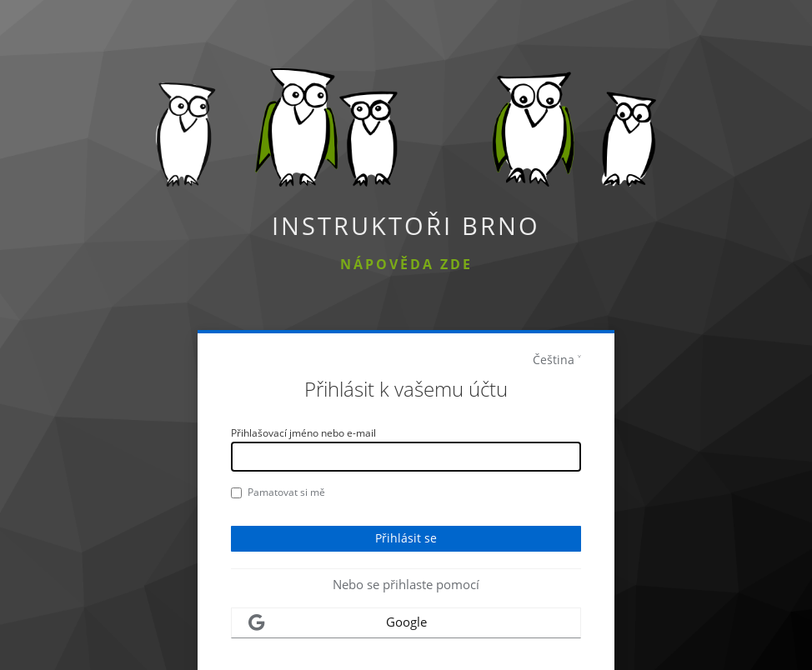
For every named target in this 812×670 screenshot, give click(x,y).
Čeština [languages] (554, 360)
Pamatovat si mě (278, 492)
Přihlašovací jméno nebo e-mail (303, 433)
